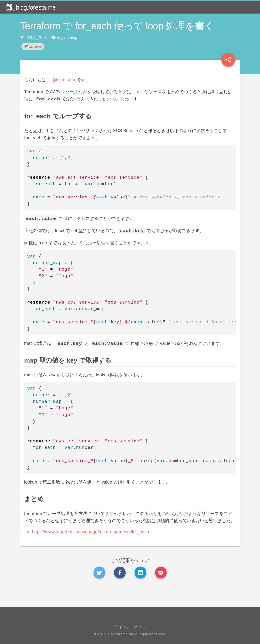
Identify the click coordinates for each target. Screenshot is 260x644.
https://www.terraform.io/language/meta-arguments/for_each (98, 546)
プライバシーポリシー (130, 627)
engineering (65, 38)
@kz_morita (71, 80)
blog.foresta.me (31, 7)
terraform (33, 46)
